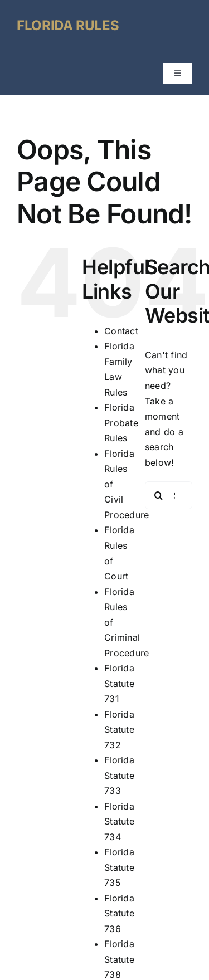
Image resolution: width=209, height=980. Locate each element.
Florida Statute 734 (119, 821)
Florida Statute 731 (119, 683)
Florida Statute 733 (119, 775)
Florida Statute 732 (119, 730)
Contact (121, 331)
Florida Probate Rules (121, 423)
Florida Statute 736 (119, 913)
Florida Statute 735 (119, 867)
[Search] (159, 495)
